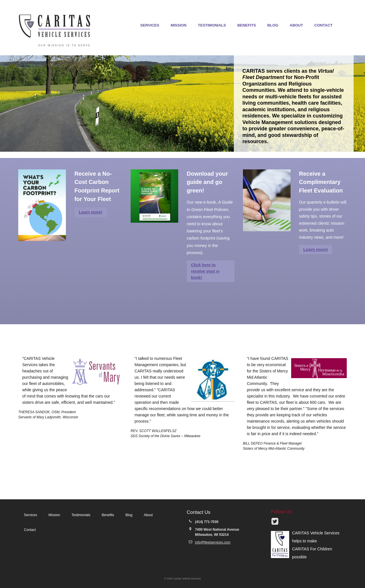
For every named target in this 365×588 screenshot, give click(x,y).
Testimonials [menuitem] (212, 25)
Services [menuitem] (150, 25)
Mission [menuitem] (179, 25)
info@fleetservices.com (213, 542)
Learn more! (91, 212)
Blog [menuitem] (273, 25)
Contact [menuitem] (324, 25)
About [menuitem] (296, 25)
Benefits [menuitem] (247, 25)
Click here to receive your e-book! (206, 271)
